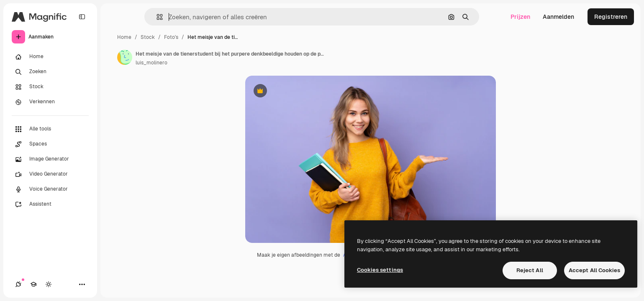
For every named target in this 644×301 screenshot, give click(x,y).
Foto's (171, 37)
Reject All (530, 270)
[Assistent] (50, 204)
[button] (156, 17)
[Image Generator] (50, 159)
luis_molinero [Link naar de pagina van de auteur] (151, 63)
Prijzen (520, 17)
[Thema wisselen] (49, 284)
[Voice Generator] (50, 189)
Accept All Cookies (594, 270)
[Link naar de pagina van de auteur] (125, 57)
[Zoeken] (50, 72)
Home (124, 37)
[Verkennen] (50, 102)
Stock (148, 37)
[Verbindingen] (18, 284)
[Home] (50, 57)
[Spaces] (50, 144)
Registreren (611, 17)
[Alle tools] (50, 129)
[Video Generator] (50, 174)
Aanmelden (558, 17)
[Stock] (50, 87)
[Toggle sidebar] (82, 17)
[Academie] (33, 284)
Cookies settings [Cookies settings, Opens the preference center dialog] (380, 270)
